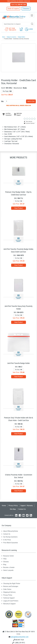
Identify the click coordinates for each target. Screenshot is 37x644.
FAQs (5, 559)
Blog (5, 565)
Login (29, 29)
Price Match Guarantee (11, 543)
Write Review (28, 121)
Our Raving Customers (10, 537)
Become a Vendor (9, 567)
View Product (18, 208)
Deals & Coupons (13, 9)
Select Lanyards (8, 570)
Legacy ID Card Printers (11, 601)
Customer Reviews (29, 123)
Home (4, 506)
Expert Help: (19, 4)
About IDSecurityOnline (11, 531)
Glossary (6, 562)
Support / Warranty (27, 506)
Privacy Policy (13, 506)
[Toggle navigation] (32, 15)
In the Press (7, 540)
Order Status (7, 589)
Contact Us (22, 509)
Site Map (13, 509)
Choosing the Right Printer (12, 584)
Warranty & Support (9, 604)
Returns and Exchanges (11, 586)
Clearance (26, 9)
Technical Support (9, 598)
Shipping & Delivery (9, 592)
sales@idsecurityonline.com (20, 637)
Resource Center (9, 556)
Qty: (2, 101)
